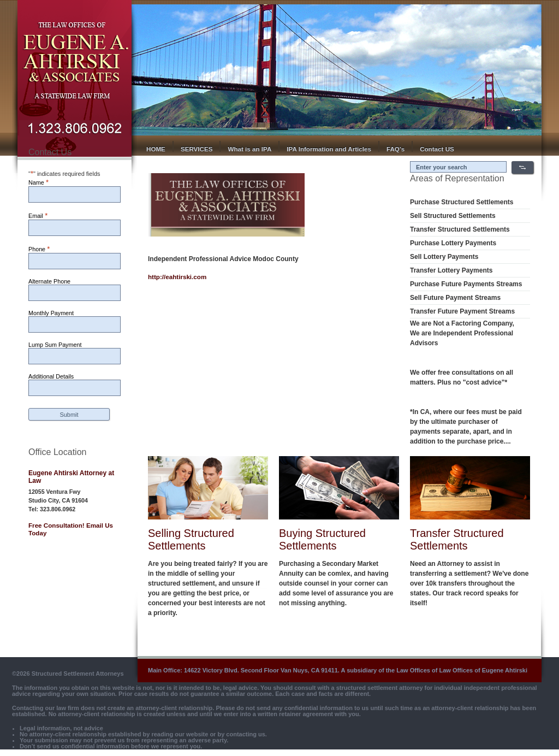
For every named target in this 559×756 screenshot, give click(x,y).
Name (38, 182)
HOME (156, 149)
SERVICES (197, 149)
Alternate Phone (49, 281)
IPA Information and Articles (329, 149)
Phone (39, 249)
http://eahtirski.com (177, 277)
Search (522, 167)
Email (38, 215)
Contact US (437, 149)
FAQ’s (396, 149)
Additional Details (51, 376)
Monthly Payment (51, 313)
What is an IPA (249, 149)
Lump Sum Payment (55, 345)
